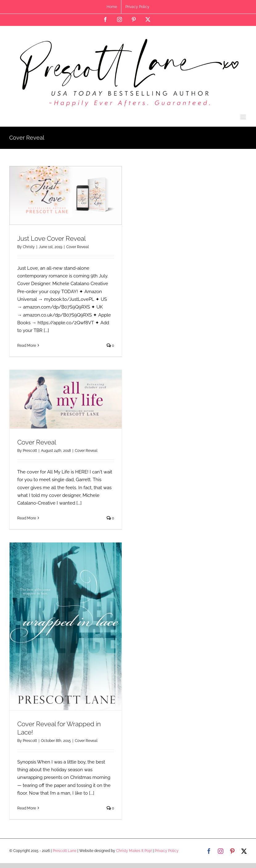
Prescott (30, 451)
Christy (29, 247)
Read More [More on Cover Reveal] (27, 518)
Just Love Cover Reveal (51, 238)
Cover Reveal (77, 247)
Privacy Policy (167, 851)
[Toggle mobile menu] (244, 117)
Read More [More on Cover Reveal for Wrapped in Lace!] (27, 808)
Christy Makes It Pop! (134, 851)
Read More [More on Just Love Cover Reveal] (27, 346)
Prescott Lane (65, 851)
